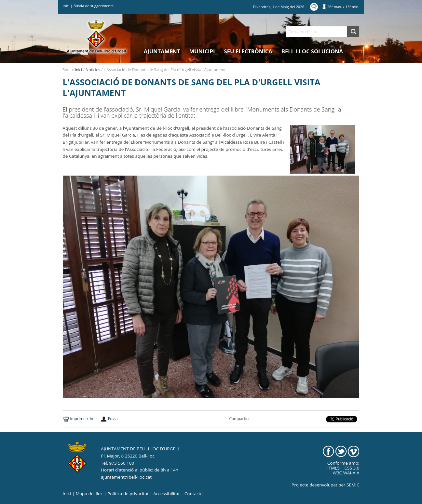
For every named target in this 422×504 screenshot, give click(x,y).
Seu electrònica (248, 51)
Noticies (93, 70)
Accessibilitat (166, 494)
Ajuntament (162, 51)
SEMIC (353, 485)
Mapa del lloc (89, 494)
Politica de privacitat (128, 494)
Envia (113, 419)
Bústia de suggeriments (94, 6)
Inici (66, 6)
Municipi (202, 51)
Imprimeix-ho (82, 419)
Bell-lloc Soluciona (312, 51)
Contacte (194, 494)
